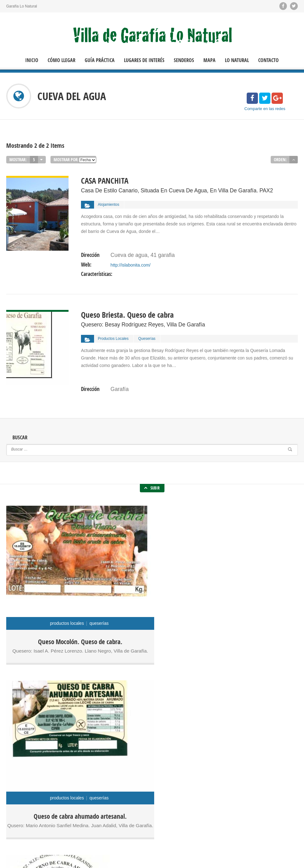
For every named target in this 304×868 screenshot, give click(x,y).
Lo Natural (237, 60)
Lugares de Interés (144, 60)
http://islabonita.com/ (130, 259)
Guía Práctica (100, 60)
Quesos (142, 778)
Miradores (148, 772)
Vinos (150, 784)
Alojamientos (112, 772)
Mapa (209, 60)
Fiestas (131, 772)
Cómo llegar (62, 60)
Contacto (268, 60)
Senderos (184, 60)
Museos (126, 778)
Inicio (32, 60)
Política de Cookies (43, 859)
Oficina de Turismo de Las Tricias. (269, 787)
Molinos (109, 778)
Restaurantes (112, 784)
